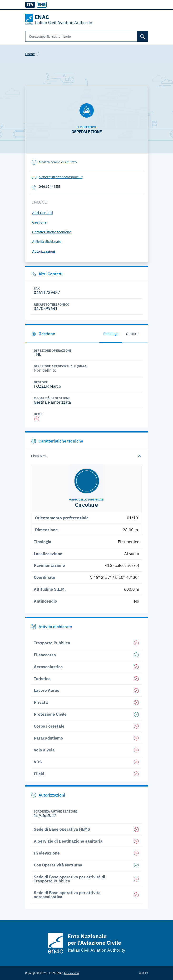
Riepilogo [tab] (111, 334)
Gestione (39, 222)
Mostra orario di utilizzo (58, 162)
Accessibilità (71, 973)
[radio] (42, 5)
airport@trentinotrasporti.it (61, 177)
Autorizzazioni (44, 251)
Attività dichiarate (47, 242)
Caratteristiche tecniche (52, 232)
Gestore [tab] (132, 334)
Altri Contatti (42, 213)
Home (30, 54)
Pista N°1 (39, 456)
